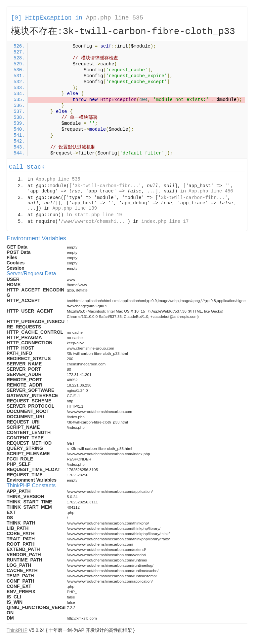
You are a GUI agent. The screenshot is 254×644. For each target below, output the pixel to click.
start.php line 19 (98, 215)
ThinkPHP (17, 630)
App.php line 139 (75, 208)
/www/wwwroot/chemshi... (93, 221)
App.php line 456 (211, 191)
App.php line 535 (115, 18)
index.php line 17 (165, 221)
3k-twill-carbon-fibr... (107, 186)
